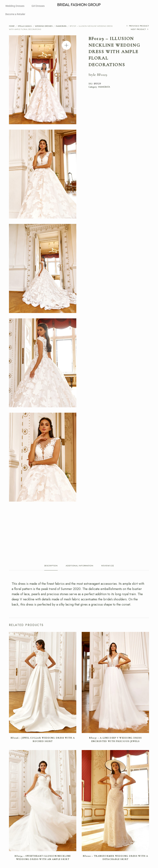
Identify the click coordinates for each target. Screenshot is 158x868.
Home (12, 26)
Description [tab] (51, 566)
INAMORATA (61, 26)
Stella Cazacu (25, 26)
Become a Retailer (15, 14)
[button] (66, 45)
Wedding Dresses (15, 6)
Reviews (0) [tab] (108, 566)
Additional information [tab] (80, 566)
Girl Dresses (38, 6)
